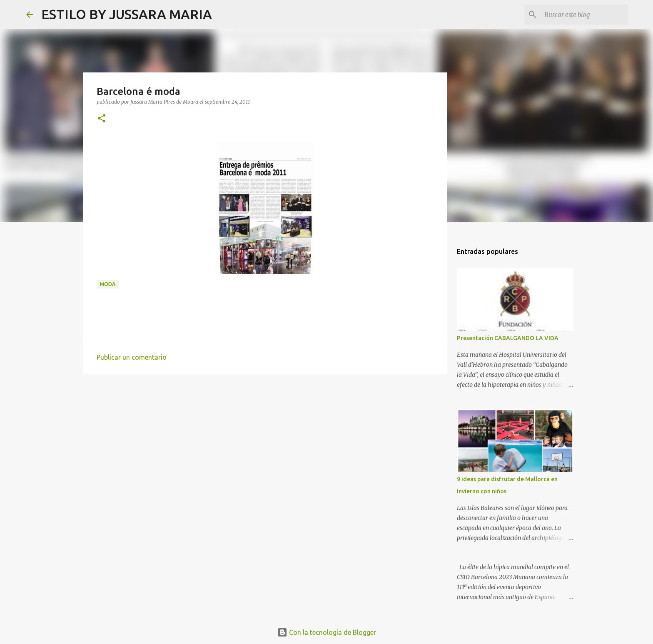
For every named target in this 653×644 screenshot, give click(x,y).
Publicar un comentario (132, 357)
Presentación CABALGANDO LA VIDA (508, 338)
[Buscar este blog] (585, 15)
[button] (102, 119)
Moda (108, 284)
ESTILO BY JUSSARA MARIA (127, 14)
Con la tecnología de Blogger (327, 632)
